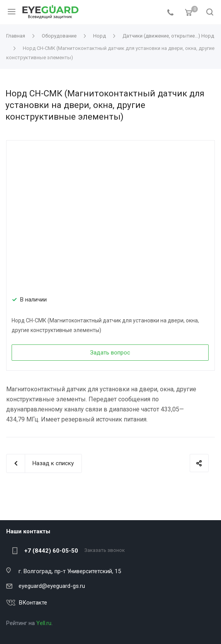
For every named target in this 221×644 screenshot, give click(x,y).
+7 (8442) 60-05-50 (51, 551)
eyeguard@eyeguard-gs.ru (52, 586)
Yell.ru (44, 623)
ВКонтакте (33, 603)
